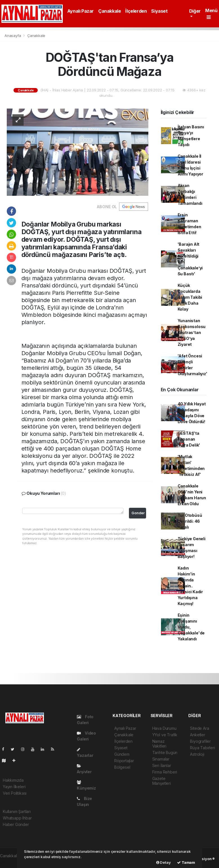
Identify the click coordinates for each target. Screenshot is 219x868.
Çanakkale (109, 11)
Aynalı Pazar (81, 11)
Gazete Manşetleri (162, 781)
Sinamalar (161, 759)
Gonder (138, 513)
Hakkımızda (13, 780)
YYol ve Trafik (165, 735)
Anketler (197, 735)
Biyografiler (200, 741)
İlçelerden (136, 11)
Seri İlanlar (162, 765)
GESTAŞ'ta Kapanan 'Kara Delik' (189, 439)
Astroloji (197, 754)
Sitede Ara (199, 728)
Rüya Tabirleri (202, 748)
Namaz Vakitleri (159, 744)
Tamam (186, 862)
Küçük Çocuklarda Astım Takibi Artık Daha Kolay (190, 297)
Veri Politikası (15, 793)
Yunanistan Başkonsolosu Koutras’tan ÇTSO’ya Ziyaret (192, 332)
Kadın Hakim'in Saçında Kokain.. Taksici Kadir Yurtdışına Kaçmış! (190, 586)
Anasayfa (13, 36)
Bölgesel (122, 767)
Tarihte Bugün (165, 752)
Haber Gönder (16, 824)
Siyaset (159, 11)
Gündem (122, 754)
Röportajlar (124, 761)
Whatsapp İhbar (17, 818)
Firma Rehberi (165, 772)
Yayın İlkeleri (14, 787)
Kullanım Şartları (17, 811)
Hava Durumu (164, 728)
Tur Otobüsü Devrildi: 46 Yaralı (190, 521)
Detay (164, 862)
